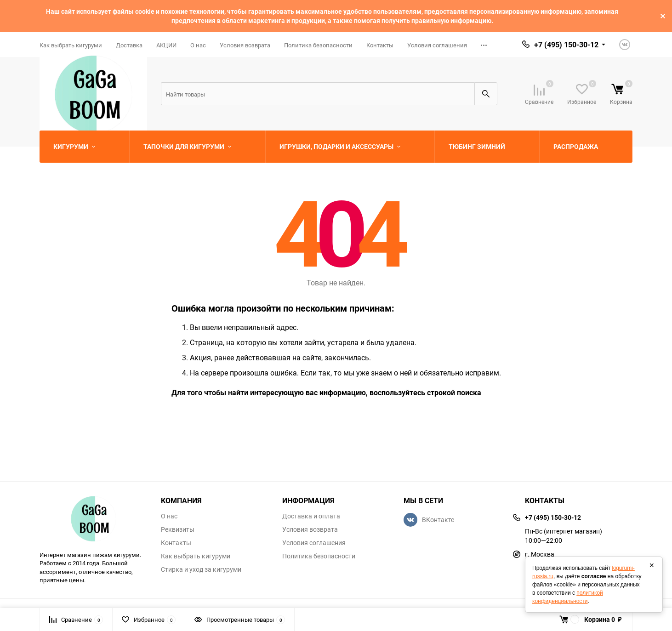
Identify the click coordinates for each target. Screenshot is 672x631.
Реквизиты (178, 529)
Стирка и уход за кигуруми (201, 569)
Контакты (380, 45)
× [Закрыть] (652, 565)
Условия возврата (245, 45)
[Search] (318, 94)
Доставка (129, 45)
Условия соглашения (437, 45)
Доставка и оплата (311, 516)
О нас (198, 45)
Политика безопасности (318, 45)
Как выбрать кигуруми (71, 45)
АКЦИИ (166, 45)
